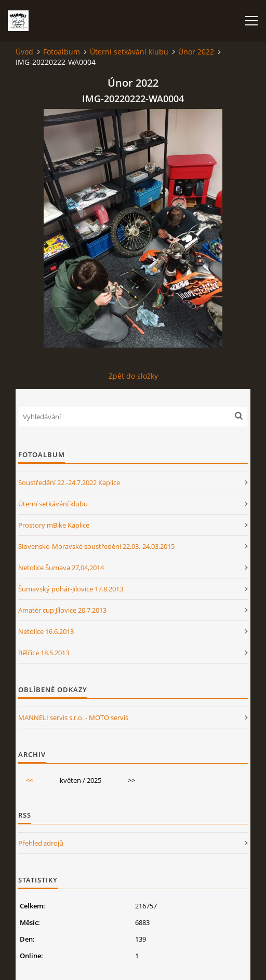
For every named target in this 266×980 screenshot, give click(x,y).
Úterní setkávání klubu (129, 52)
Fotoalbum (62, 52)
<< (30, 780)
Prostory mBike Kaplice (54, 525)
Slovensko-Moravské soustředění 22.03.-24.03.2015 (96, 546)
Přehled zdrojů (41, 843)
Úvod (24, 52)
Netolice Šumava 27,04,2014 (61, 568)
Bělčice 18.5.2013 (44, 653)
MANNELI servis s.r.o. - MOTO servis (73, 717)
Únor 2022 (196, 52)
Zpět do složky (133, 376)
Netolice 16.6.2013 (46, 631)
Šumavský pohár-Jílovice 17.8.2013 (71, 589)
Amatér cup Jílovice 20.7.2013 (62, 610)
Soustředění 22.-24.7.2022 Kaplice (69, 482)
